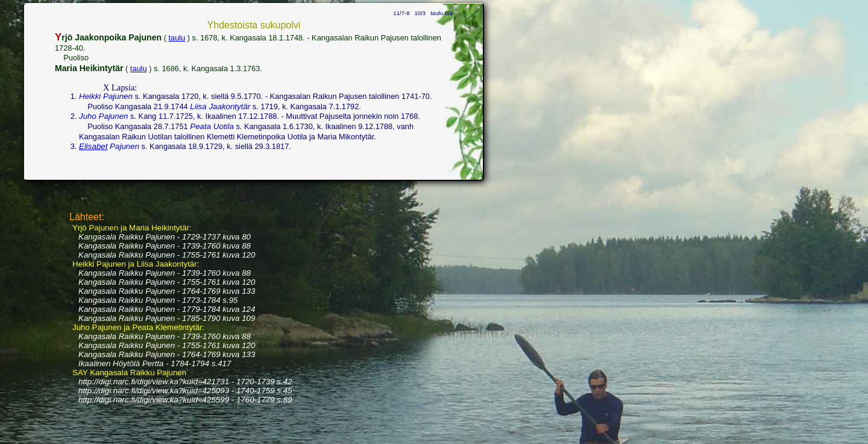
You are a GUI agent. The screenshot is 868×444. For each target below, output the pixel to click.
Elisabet (93, 146)
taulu (177, 38)
